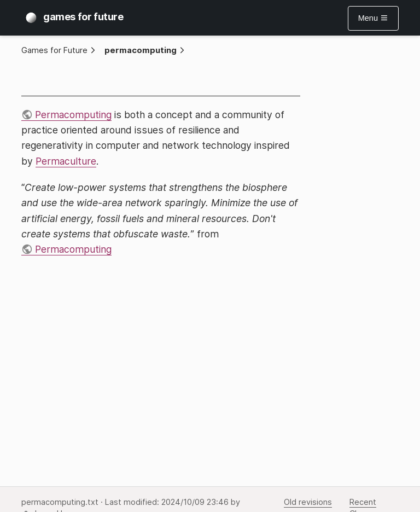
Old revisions (308, 502)
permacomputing (141, 50)
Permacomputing (73, 115)
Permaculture (66, 161)
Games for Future (54, 50)
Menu (373, 18)
